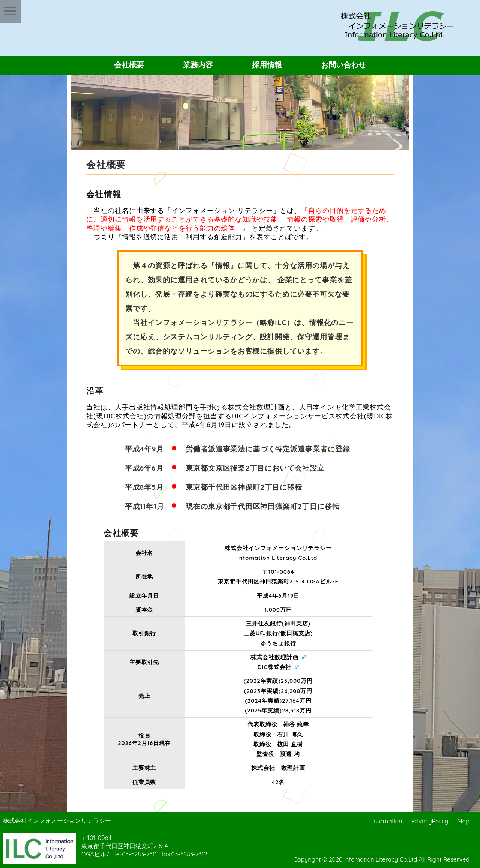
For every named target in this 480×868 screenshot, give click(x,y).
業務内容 (198, 65)
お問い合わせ (343, 65)
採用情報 (267, 65)
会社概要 (129, 65)
